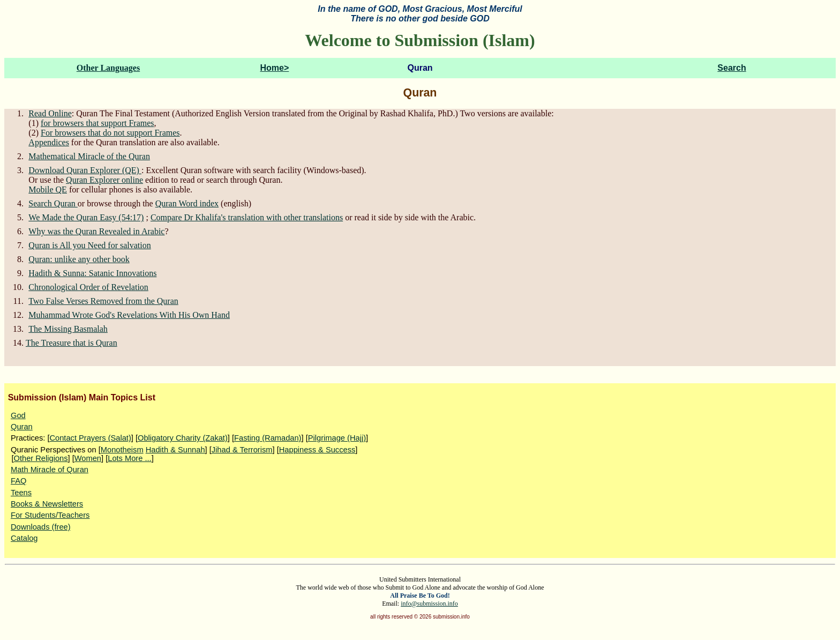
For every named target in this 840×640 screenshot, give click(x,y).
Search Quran (53, 203)
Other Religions (41, 458)
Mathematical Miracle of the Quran (89, 156)
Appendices (49, 142)
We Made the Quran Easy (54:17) (86, 217)
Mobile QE (48, 189)
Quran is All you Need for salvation (89, 245)
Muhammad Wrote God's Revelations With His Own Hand (129, 315)
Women (88, 458)
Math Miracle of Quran (50, 470)
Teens (21, 493)
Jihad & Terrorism (242, 450)
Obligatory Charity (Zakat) (183, 438)
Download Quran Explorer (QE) (85, 170)
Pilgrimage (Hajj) (337, 438)
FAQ (18, 481)
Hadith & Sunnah (175, 450)
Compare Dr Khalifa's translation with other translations (247, 217)
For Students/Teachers (50, 515)
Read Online (50, 113)
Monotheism (122, 450)
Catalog (24, 538)
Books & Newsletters (47, 504)
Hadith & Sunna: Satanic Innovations (92, 273)
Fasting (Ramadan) (268, 438)
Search (732, 68)
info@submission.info (429, 604)
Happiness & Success (317, 450)
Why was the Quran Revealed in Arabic (96, 231)
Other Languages (108, 68)
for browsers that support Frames (97, 123)
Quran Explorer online (104, 180)
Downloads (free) (41, 527)
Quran (22, 427)
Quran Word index (187, 203)
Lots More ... (129, 458)
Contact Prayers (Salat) (90, 438)
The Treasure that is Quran (72, 343)
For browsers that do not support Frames (110, 133)
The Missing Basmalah (68, 329)
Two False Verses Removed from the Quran (103, 301)
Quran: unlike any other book (79, 259)
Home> (275, 68)
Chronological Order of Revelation (88, 287)
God (18, 415)
